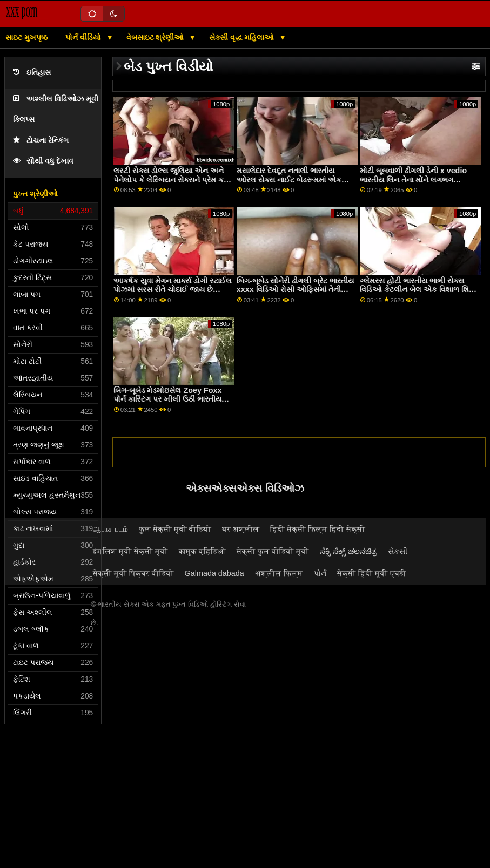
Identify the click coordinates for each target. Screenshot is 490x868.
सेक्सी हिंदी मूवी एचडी (372, 573)
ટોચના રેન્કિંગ (41, 141)
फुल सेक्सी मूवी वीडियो (175, 529)
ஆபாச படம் (110, 529)
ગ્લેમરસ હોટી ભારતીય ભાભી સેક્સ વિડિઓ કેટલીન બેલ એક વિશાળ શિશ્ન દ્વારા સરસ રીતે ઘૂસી (416, 290)
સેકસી (398, 551)
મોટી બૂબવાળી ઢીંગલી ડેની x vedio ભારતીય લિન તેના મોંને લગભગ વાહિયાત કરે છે (413, 179)
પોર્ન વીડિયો (84, 37)
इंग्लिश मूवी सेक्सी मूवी (130, 551)
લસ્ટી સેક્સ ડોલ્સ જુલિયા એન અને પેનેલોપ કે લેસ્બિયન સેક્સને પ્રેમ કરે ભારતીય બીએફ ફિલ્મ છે (170, 179)
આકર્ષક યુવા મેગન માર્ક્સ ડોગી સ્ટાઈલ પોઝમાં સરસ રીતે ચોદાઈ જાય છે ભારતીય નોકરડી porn (173, 290)
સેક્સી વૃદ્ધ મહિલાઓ (243, 37)
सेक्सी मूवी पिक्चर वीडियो (133, 573)
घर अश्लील (241, 529)
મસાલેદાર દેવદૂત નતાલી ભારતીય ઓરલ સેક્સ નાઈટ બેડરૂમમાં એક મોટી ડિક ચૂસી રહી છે (289, 179)
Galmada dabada (214, 573)
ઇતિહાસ (32, 73)
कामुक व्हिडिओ (202, 551)
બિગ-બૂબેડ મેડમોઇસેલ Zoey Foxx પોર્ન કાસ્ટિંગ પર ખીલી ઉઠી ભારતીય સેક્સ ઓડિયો (168, 399)
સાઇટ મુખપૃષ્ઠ (26, 37)
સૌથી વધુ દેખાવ (43, 161)
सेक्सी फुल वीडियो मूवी (273, 551)
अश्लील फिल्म (279, 573)
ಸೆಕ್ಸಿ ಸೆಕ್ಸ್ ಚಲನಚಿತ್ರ (348, 551)
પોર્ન (320, 573)
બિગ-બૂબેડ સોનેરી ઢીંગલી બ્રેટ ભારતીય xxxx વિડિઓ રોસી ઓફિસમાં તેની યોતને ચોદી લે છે (296, 290)
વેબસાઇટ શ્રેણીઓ (156, 37)
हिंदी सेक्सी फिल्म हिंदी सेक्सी (318, 529)
